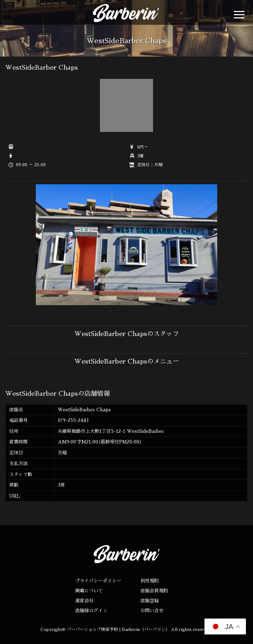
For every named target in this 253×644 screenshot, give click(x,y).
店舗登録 (150, 601)
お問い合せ (152, 611)
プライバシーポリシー (98, 581)
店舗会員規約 (154, 591)
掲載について (89, 591)
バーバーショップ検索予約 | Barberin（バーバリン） (118, 630)
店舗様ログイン (91, 611)
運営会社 (84, 601)
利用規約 (150, 581)
